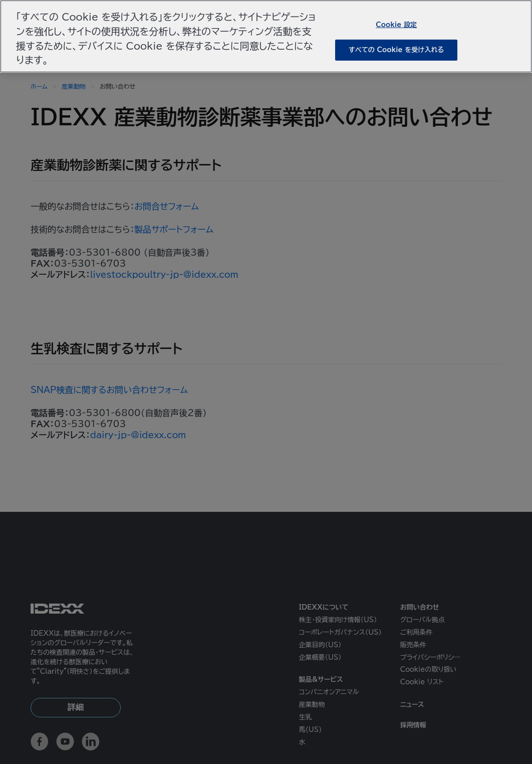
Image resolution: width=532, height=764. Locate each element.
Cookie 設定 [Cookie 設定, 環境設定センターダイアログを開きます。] (396, 24)
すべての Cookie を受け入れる (396, 50)
